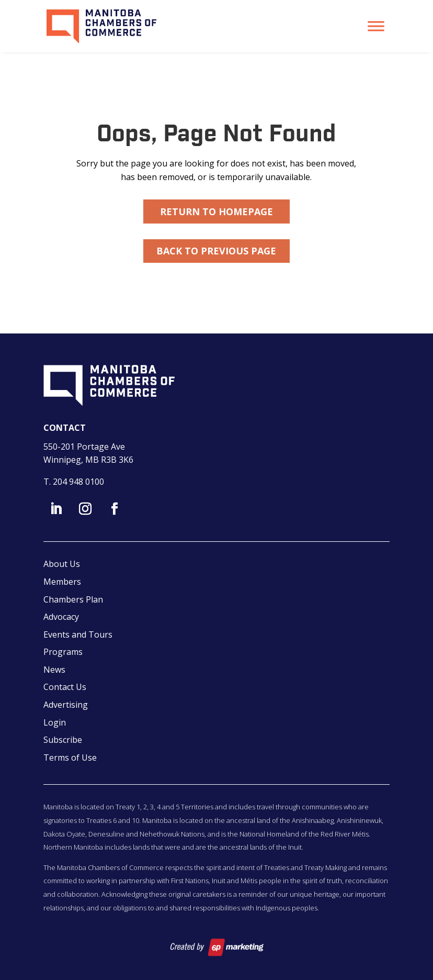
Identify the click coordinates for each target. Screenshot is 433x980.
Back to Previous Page (216, 251)
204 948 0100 (78, 482)
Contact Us (65, 687)
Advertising (66, 705)
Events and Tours (78, 634)
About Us (62, 564)
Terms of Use (70, 758)
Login (55, 722)
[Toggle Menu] (376, 26)
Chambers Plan (73, 599)
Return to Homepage (216, 211)
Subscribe (63, 740)
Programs (63, 652)
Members (62, 582)
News (54, 670)
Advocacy (61, 617)
